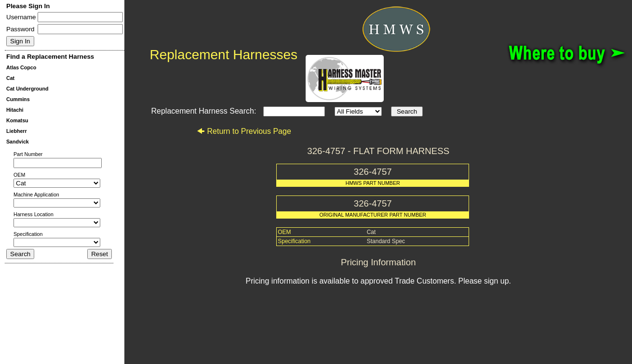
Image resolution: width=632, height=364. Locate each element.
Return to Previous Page (244, 131)
